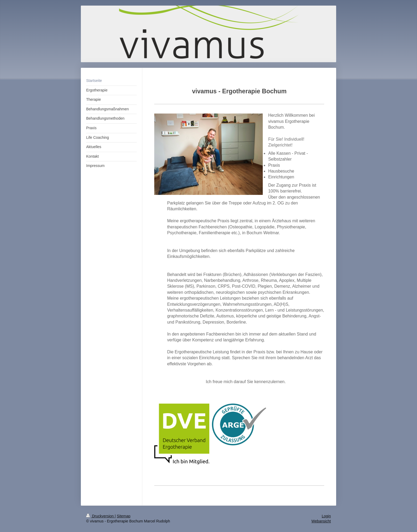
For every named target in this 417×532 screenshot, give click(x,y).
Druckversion (100, 516)
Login (326, 516)
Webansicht (321, 521)
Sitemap (124, 516)
